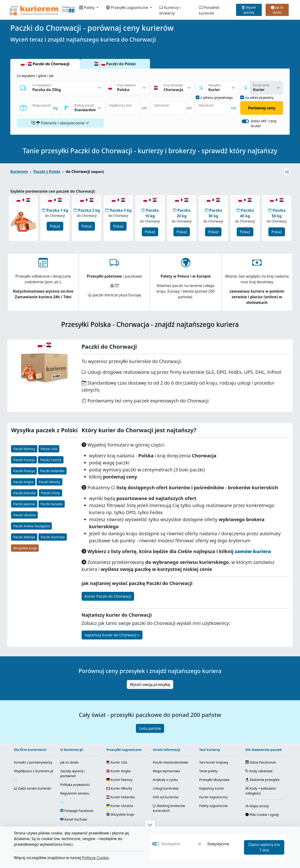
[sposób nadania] (222, 88)
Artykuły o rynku (165, 780)
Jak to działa (277, 10)
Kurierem (19, 172)
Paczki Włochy (49, 482)
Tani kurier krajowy (214, 762)
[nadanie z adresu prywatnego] (198, 97)
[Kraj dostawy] (177, 88)
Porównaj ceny (262, 108)
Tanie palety (208, 771)
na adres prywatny (259, 98)
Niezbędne (171, 844)
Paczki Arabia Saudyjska (31, 526)
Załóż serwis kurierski (32, 788)
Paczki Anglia (23, 482)
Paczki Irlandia (24, 493)
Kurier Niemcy (119, 780)
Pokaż (55, 226)
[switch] (245, 121)
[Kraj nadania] (131, 88)
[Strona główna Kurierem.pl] (41, 10)
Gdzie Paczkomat (261, 762)
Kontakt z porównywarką (33, 762)
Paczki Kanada (52, 504)
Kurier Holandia (121, 797)
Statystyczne (218, 844)
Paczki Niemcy (24, 449)
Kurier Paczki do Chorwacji (108, 596)
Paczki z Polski (47, 172)
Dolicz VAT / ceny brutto (264, 123)
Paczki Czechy (51, 460)
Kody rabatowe (259, 771)
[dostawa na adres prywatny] (242, 97)
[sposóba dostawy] (266, 88)
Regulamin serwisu (75, 793)
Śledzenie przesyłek (262, 780)
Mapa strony (257, 806)
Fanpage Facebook (79, 811)
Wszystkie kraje (25, 548)
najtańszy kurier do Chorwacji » (112, 635)
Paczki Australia (52, 537)
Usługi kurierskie (166, 788)
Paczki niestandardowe (170, 762)
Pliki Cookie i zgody (262, 815)
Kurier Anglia (118, 771)
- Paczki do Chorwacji (45, 64)
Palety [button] (87, 8)
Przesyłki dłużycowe (214, 780)
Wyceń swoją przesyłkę (150, 684)
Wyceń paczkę (249, 10)
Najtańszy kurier (212, 788)
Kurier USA (117, 762)
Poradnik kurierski (209, 10)
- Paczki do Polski (115, 64)
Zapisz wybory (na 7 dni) (264, 847)
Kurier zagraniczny (214, 797)
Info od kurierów (166, 797)
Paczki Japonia (24, 504)
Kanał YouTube (76, 819)
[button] (150, 825)
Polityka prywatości (75, 785)
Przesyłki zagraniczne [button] (127, 8)
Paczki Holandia (52, 471)
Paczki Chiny (51, 493)
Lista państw (150, 728)
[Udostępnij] (287, 172)
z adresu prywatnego (217, 98)
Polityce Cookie (95, 858)
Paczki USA (49, 449)
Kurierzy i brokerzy (170, 10)
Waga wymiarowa (166, 771)
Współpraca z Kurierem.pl (34, 771)
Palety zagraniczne (214, 806)
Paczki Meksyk (24, 537)
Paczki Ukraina (24, 515)
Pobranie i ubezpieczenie (60, 123)
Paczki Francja (24, 460)
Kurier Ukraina (120, 806)
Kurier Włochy (119, 788)
